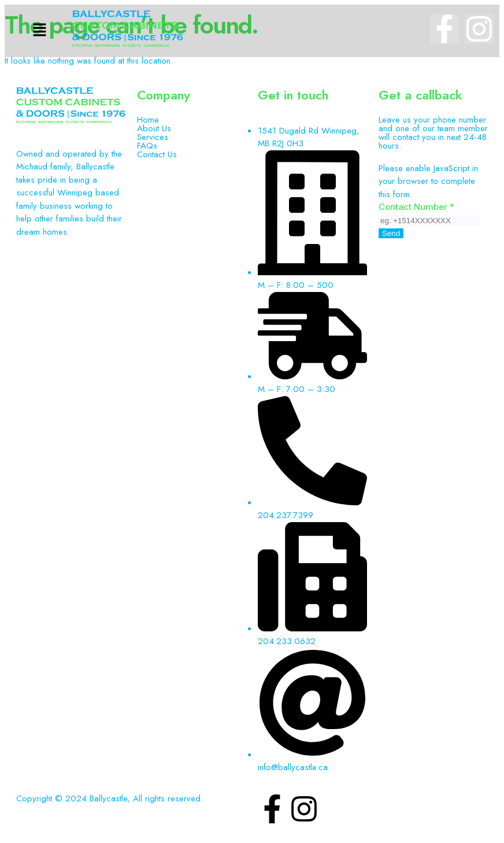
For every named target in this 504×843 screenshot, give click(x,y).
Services (153, 137)
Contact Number (416, 207)
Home (148, 120)
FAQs (147, 146)
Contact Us (157, 155)
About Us (154, 129)
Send (391, 233)
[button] (40, 30)
